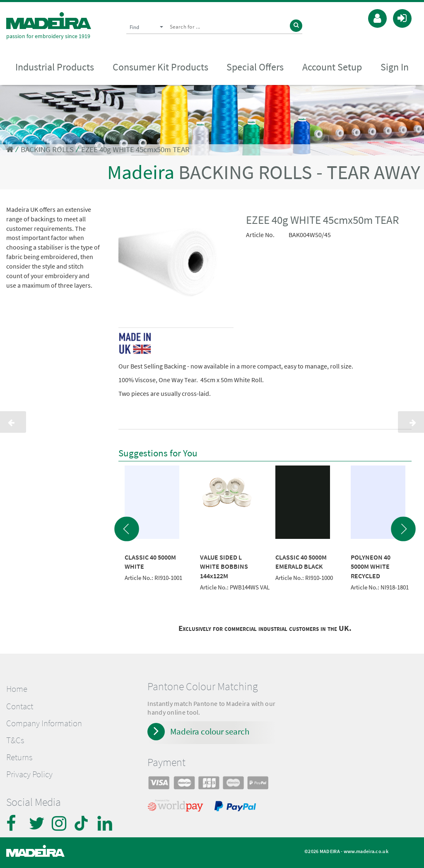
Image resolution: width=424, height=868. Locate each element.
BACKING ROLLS (47, 149)
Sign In (395, 67)
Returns (19, 757)
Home (17, 689)
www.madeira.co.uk (366, 851)
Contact (20, 706)
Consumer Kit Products (160, 67)
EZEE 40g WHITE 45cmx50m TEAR (135, 149)
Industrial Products (55, 67)
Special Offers (255, 67)
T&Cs (15, 740)
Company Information (44, 723)
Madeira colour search (210, 731)
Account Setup (332, 67)
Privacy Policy (29, 774)
